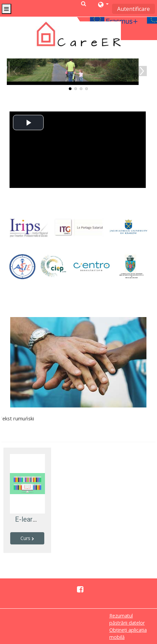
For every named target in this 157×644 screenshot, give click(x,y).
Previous (15, 71)
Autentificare (134, 9)
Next (142, 71)
